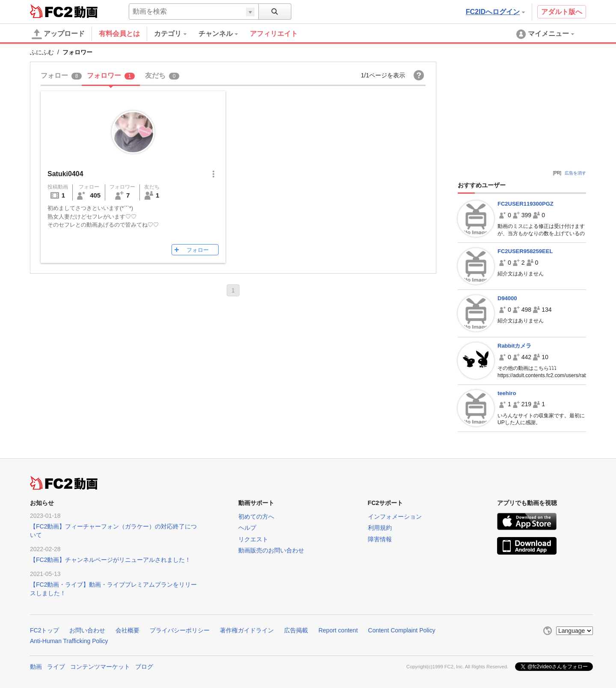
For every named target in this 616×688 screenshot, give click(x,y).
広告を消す (575, 173)
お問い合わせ (87, 630)
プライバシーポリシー (180, 630)
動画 (36, 667)
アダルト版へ (562, 12)
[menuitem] (176, 34)
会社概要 (127, 630)
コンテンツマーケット (100, 667)
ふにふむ (42, 52)
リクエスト (253, 539)
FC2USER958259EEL (525, 251)
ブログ (144, 667)
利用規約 (380, 528)
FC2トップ (44, 630)
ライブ (56, 667)
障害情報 (380, 539)
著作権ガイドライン (247, 630)
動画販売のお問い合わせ (271, 550)
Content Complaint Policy (401, 630)
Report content (338, 630)
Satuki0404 (65, 174)
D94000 (507, 298)
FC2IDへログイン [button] (495, 12)
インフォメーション (395, 517)
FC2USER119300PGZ (526, 204)
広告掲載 (296, 630)
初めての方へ (256, 517)
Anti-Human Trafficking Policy (69, 641)
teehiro (507, 393)
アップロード (58, 34)
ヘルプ (247, 528)
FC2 (51, 11)
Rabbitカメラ (514, 346)
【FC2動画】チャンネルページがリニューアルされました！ (110, 560)
